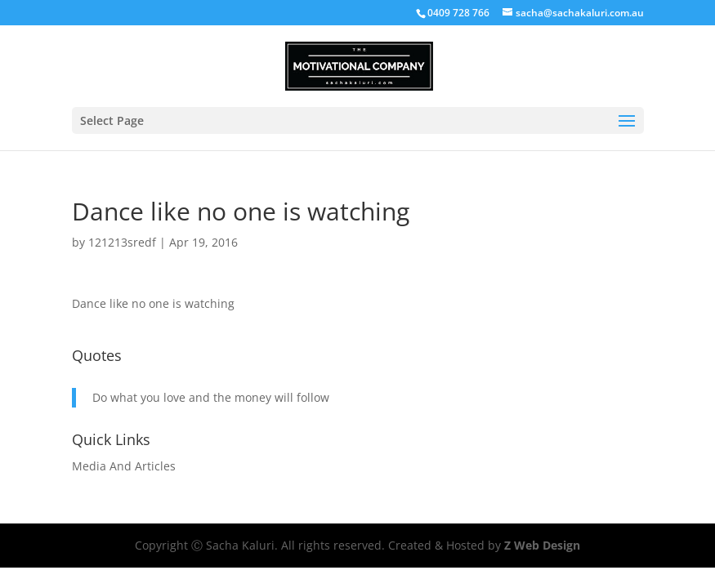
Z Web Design (542, 545)
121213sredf (122, 242)
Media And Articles (124, 466)
